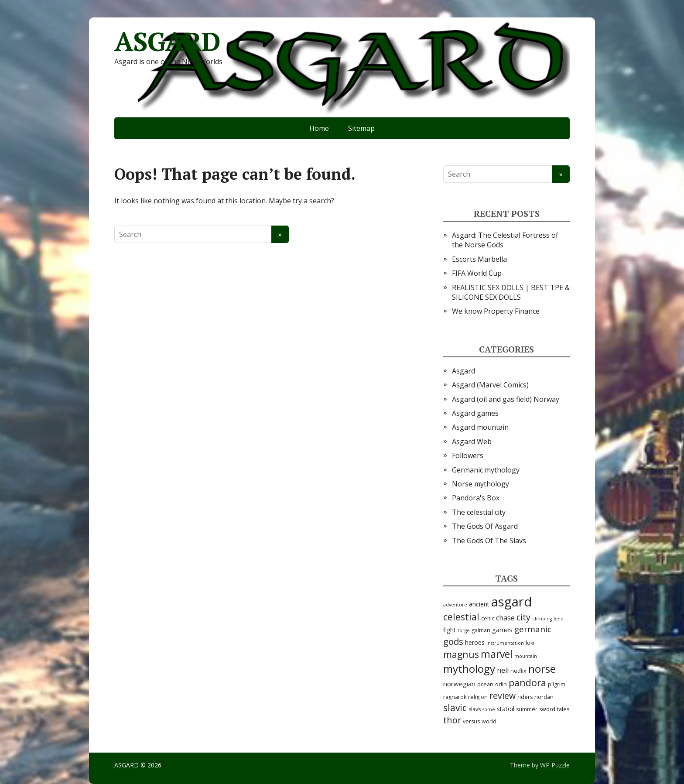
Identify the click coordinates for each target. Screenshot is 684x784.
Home (319, 128)
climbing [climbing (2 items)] (542, 619)
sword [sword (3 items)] (547, 709)
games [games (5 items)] (502, 630)
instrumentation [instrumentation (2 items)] (505, 643)
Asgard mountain (480, 427)
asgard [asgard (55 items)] (512, 602)
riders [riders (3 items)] (525, 697)
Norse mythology (481, 484)
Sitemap (361, 128)
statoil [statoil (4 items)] (506, 709)
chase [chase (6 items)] (505, 618)
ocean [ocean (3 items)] (485, 684)
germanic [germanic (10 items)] (533, 629)
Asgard (463, 371)
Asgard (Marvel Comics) (490, 385)
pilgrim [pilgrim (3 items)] (557, 684)
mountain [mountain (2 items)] (526, 656)
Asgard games (475, 413)
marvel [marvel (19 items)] (497, 654)
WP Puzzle (555, 765)
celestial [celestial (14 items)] (461, 617)
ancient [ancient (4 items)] (479, 604)
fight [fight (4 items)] (450, 630)
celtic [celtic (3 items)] (488, 618)
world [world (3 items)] (489, 721)
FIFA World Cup (477, 273)
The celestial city (479, 512)
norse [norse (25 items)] (542, 669)
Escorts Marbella (479, 259)
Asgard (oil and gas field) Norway (506, 399)
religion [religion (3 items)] (478, 697)
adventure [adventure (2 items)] (455, 605)
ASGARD (167, 41)
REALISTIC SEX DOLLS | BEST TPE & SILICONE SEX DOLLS (511, 292)
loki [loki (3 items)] (530, 643)
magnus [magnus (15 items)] (461, 654)
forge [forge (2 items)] (464, 630)
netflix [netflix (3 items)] (518, 671)
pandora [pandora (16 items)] (527, 683)
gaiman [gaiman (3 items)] (481, 630)
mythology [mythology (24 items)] (469, 669)
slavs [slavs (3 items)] (475, 709)
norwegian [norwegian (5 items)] (459, 684)
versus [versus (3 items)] (471, 721)
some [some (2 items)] (489, 709)
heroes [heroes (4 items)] (475, 642)
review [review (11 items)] (503, 696)
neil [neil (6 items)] (503, 670)
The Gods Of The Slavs (489, 541)
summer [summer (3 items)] (527, 709)
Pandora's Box (476, 498)
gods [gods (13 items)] (453, 641)
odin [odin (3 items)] (501, 684)
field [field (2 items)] (559, 619)
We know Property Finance (496, 311)
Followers (468, 455)
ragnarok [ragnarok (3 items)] (455, 697)
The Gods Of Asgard (485, 526)
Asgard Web (472, 442)
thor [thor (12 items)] (452, 720)
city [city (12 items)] (523, 617)
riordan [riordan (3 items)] (544, 697)
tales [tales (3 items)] (563, 709)
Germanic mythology (486, 470)
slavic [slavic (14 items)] (455, 708)
